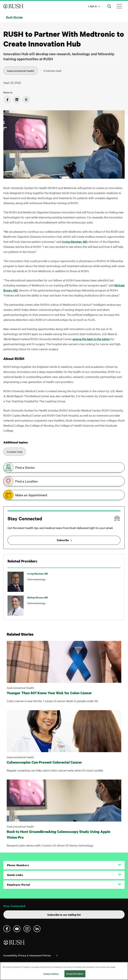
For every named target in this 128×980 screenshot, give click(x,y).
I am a (92, 6)
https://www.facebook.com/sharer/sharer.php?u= (7, 100)
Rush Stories (14, 17)
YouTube (17, 929)
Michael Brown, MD (38, 597)
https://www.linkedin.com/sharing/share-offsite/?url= (17, 100)
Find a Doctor (25, 467)
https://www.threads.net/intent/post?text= (26, 100)
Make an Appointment (31, 495)
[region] (64, 971)
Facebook (7, 929)
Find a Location (27, 481)
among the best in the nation (91, 339)
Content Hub (15, 452)
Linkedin (37, 929)
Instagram (27, 929)
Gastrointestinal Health (21, 71)
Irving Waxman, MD (75, 242)
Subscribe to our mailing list (64, 915)
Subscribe (63, 540)
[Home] (14, 944)
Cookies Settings (51, 974)
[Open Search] (109, 6)
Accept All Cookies (75, 974)
